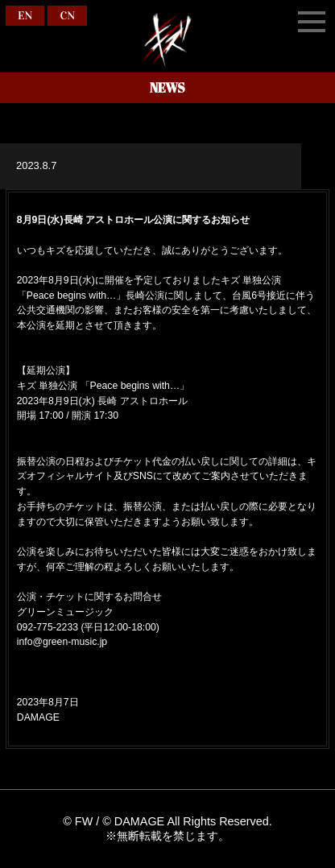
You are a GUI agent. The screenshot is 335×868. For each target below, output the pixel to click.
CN (67, 15)
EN (25, 15)
